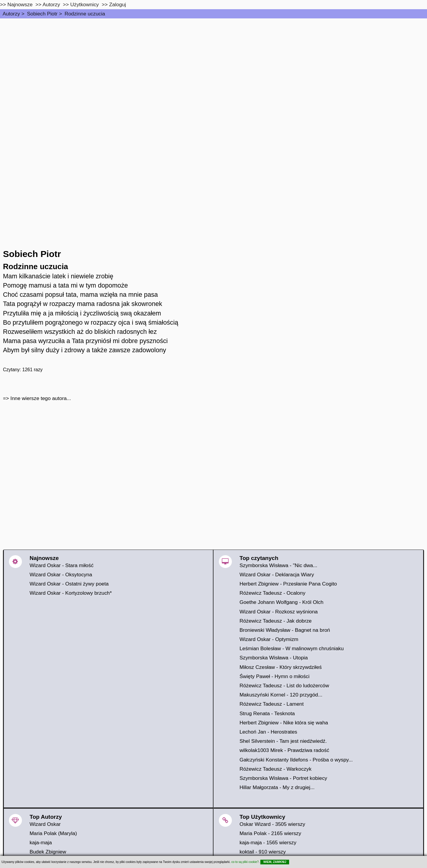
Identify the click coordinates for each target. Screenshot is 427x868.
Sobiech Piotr (42, 14)
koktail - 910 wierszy (263, 852)
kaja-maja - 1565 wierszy (268, 842)
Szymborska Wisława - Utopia (274, 658)
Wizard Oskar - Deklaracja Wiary (277, 575)
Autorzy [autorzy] (51, 4)
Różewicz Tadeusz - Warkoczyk (276, 769)
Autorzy (11, 14)
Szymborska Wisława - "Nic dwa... (278, 565)
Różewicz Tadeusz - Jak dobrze (276, 621)
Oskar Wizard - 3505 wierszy (272, 824)
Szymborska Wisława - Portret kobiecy (283, 778)
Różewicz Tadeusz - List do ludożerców (284, 685)
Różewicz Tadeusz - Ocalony (273, 593)
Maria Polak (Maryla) (53, 833)
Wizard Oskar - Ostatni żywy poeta (69, 584)
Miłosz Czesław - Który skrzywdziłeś (281, 667)
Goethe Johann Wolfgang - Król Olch (282, 602)
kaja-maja (41, 842)
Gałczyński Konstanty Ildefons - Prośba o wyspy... (296, 760)
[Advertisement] (213, 63)
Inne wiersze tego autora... (41, 398)
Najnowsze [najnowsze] (20, 4)
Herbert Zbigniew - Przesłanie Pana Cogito (288, 584)
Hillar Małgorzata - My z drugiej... (277, 787)
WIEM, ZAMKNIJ (275, 862)
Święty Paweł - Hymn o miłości (275, 676)
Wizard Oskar (45, 824)
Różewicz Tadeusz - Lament (272, 704)
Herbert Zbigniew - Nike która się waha (284, 723)
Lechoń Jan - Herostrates (269, 732)
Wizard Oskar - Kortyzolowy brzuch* (71, 593)
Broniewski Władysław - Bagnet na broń (285, 630)
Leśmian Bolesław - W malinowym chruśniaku (292, 648)
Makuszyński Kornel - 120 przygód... (281, 695)
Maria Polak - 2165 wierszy (270, 833)
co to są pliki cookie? (245, 862)
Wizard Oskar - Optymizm (269, 639)
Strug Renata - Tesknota (267, 713)
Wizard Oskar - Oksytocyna (61, 575)
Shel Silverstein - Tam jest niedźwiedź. (283, 741)
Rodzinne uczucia (85, 14)
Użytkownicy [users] (85, 4)
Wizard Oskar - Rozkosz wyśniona (279, 612)
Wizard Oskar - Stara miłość (62, 565)
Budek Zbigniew (48, 852)
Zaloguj (118, 4)
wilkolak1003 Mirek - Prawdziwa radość (284, 750)
